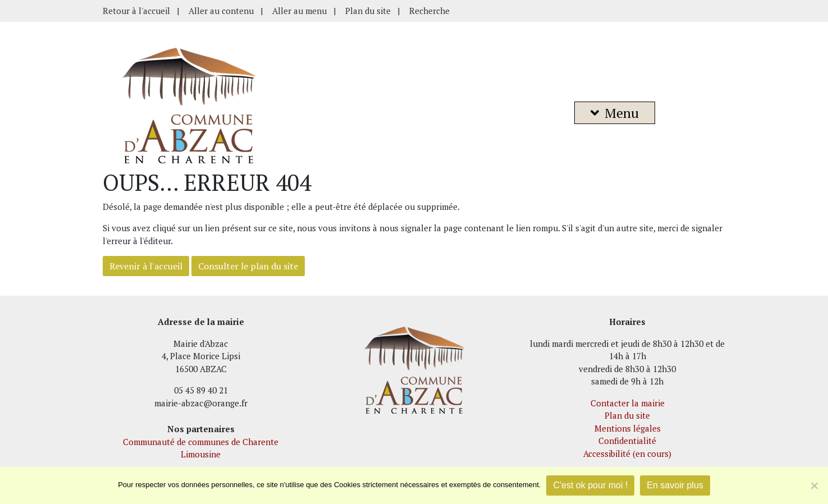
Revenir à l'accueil (146, 266)
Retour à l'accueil (136, 11)
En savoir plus (675, 485)
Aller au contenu (221, 11)
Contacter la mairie (628, 403)
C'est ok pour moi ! (590, 485)
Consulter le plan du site (248, 266)
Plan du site (368, 11)
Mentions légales (628, 428)
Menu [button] (615, 113)
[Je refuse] (814, 485)
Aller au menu (299, 11)
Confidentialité (627, 441)
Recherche (429, 11)
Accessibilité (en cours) (627, 453)
